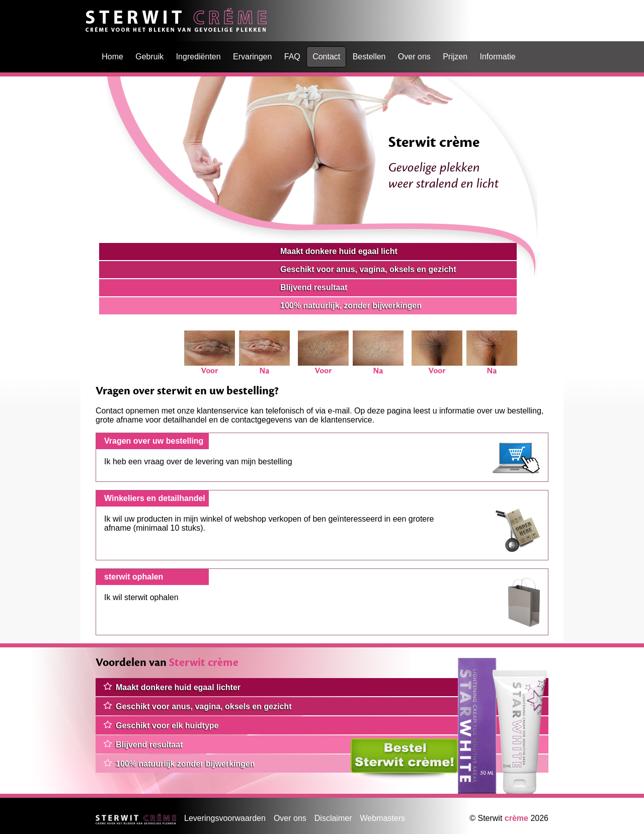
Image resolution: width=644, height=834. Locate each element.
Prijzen (455, 57)
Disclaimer (333, 818)
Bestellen (369, 57)
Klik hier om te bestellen (393, 743)
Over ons (414, 57)
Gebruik (149, 57)
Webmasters (382, 818)
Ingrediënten (198, 57)
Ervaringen (252, 57)
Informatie (497, 57)
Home (96, 12)
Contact (326, 57)
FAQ (292, 57)
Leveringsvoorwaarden (225, 818)
